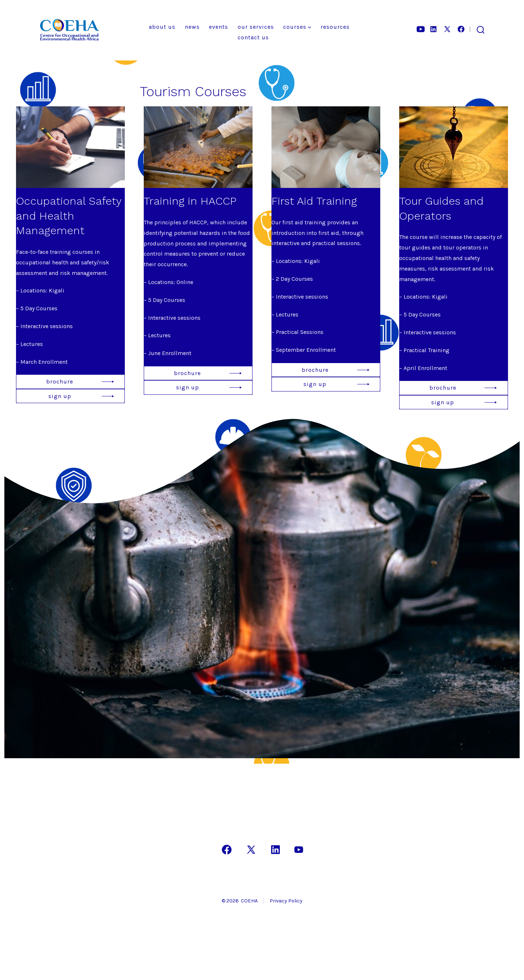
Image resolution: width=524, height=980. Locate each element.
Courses (297, 27)
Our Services (256, 27)
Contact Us (253, 37)
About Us (162, 27)
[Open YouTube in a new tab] (421, 29)
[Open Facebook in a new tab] (461, 29)
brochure (60, 381)
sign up (60, 396)
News (192, 27)
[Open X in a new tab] (447, 29)
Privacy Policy (286, 901)
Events (219, 27)
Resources (335, 27)
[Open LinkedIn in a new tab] (433, 29)
